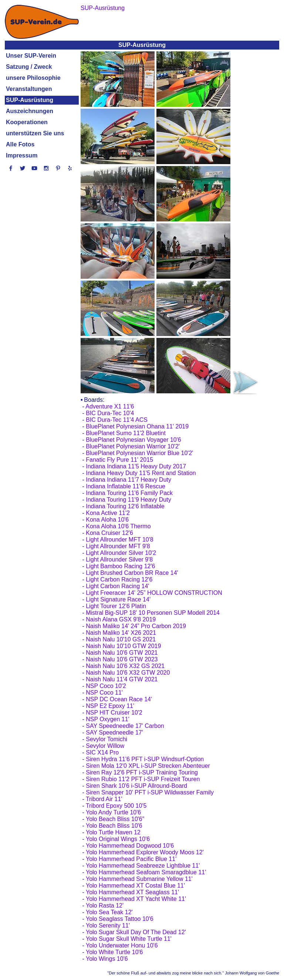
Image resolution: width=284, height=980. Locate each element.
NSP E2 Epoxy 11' (110, 706)
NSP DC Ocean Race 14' (119, 699)
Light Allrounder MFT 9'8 (118, 546)
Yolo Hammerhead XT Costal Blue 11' (135, 886)
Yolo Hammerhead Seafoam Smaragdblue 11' (146, 872)
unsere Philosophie (33, 78)
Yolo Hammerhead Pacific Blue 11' (131, 859)
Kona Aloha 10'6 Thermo (118, 526)
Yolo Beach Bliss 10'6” (115, 819)
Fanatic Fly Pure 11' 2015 (119, 460)
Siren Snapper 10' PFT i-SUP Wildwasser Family (150, 792)
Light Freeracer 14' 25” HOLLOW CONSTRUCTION (154, 593)
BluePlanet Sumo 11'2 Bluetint (126, 433)
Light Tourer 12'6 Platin (116, 606)
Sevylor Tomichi (106, 739)
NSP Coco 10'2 (106, 686)
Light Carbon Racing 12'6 (119, 579)
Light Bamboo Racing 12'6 (120, 566)
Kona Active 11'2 (108, 513)
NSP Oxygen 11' (108, 719)
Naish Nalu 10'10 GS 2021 (121, 639)
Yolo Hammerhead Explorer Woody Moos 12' (145, 852)
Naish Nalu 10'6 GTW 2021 (122, 653)
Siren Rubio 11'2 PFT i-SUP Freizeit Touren (143, 779)
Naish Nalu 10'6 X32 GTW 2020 (128, 673)
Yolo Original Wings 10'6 (118, 839)
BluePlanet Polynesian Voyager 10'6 (133, 440)
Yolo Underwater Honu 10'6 (122, 945)
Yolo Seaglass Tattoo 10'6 (120, 919)
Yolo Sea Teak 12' (109, 912)
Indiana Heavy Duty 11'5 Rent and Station (141, 473)
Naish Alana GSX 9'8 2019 (121, 619)
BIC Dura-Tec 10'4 (110, 413)
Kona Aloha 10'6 (107, 520)
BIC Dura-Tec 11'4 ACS (117, 420)
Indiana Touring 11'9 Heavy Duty (128, 500)
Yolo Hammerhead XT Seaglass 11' (132, 892)
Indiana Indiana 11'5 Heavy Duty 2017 (136, 466)
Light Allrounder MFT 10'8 (119, 540)
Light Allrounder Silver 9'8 (119, 559)
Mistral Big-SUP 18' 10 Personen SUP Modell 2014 (153, 613)
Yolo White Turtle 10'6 (114, 952)
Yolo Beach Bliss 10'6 (114, 826)
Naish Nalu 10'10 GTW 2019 (123, 646)
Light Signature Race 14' (118, 599)
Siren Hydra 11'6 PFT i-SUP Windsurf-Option (145, 759)
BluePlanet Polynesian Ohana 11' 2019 (137, 426)
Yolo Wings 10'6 (107, 959)
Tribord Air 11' (104, 799)
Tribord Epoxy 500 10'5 (116, 806)
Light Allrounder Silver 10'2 (121, 553)
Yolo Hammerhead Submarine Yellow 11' (139, 879)
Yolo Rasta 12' (105, 906)
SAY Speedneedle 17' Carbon (125, 726)
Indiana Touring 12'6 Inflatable (125, 506)
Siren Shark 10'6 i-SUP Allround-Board (136, 786)
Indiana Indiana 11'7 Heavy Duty (129, 480)
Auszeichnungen (30, 111)
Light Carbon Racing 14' (117, 586)
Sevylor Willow (105, 746)
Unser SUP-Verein (31, 56)
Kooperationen (27, 122)
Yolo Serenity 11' (108, 925)
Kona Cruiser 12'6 (109, 533)
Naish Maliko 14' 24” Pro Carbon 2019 (136, 626)
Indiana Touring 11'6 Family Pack (129, 493)
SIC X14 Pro (102, 752)
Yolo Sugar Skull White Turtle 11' (129, 939)
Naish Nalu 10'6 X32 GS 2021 (125, 666)
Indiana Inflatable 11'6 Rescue (126, 486)
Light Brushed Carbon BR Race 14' (132, 573)
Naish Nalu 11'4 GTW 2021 (122, 679)
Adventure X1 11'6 (110, 406)
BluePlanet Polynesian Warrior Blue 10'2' (139, 453)
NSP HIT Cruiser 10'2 (114, 713)
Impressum (22, 155)
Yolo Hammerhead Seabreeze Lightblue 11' (143, 866)
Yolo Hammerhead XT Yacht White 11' (136, 899)
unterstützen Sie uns (35, 133)
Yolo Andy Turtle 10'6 (113, 812)
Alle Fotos (20, 144)
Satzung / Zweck (29, 67)
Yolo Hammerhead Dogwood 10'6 (130, 846)
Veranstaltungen (29, 89)
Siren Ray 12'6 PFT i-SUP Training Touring (142, 772)
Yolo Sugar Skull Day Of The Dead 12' (136, 932)
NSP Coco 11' (104, 693)
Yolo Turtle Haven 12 (113, 832)
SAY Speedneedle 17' (114, 733)
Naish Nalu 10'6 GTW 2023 (122, 659)
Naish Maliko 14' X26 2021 (121, 633)
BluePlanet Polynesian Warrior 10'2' (133, 446)
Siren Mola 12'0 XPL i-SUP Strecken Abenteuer (148, 766)
